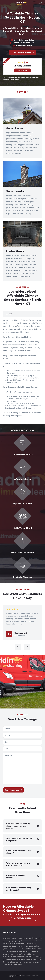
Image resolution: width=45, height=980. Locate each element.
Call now (22, 70)
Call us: (21, 52)
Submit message (12, 790)
